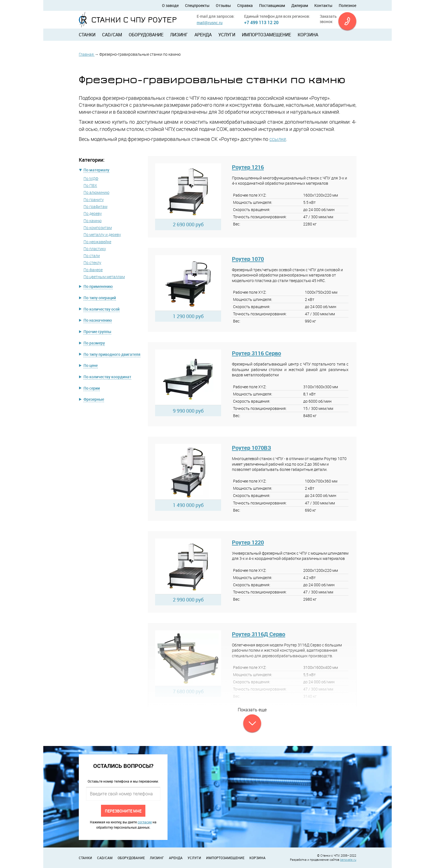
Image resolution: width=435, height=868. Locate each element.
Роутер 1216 (248, 167)
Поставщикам (272, 5)
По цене (91, 365)
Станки (87, 35)
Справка (245, 5)
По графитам (95, 206)
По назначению (98, 320)
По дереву (93, 213)
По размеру (94, 343)
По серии (92, 388)
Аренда (203, 35)
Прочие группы (97, 332)
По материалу (96, 170)
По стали (92, 256)
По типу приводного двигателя (112, 354)
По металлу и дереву (102, 234)
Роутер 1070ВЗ (251, 448)
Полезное (347, 5)
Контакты (323, 5)
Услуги (227, 35)
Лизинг (179, 35)
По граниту (94, 200)
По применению (98, 286)
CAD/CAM (112, 35)
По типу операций (100, 298)
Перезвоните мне (123, 811)
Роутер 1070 (248, 259)
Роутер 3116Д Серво (259, 634)
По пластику (95, 249)
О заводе (170, 5)
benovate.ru (348, 860)
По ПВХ (90, 185)
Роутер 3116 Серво (256, 353)
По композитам (98, 228)
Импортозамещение (266, 35)
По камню (93, 221)
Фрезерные (94, 399)
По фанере (93, 270)
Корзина (308, 35)
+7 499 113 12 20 (261, 22)
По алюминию (96, 192)
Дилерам (300, 5)
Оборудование (146, 35)
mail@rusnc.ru (210, 23)
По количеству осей (102, 309)
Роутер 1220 (248, 542)
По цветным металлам (104, 277)
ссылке (278, 139)
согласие (145, 822)
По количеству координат (107, 377)
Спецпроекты (197, 5)
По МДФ (91, 178)
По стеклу (92, 262)
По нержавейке (97, 242)
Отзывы (223, 5)
